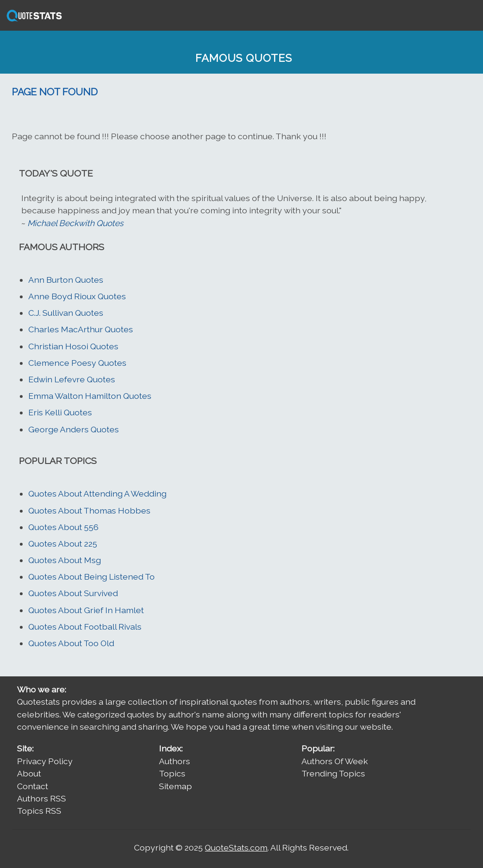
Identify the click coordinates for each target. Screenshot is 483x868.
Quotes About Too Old (71, 643)
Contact (33, 786)
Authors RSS (42, 798)
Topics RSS (39, 811)
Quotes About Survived (73, 593)
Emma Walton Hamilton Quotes (90, 396)
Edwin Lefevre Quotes (72, 379)
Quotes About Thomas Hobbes (89, 510)
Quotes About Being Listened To (92, 577)
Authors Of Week (335, 761)
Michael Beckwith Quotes (75, 223)
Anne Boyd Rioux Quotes (77, 296)
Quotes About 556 (63, 527)
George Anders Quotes (74, 429)
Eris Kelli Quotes (60, 412)
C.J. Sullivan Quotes (66, 313)
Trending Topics (333, 773)
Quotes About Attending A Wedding (97, 493)
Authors (175, 761)
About (29, 773)
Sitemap (175, 786)
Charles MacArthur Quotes (81, 329)
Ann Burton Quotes (66, 280)
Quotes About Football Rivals (85, 627)
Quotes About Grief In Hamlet (86, 610)
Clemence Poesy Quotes (77, 363)
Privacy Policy (45, 761)
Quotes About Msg (65, 560)
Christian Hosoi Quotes (73, 346)
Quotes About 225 (63, 544)
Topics (172, 773)
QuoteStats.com (236, 847)
